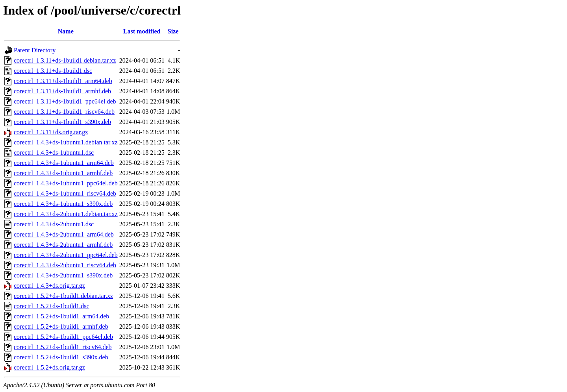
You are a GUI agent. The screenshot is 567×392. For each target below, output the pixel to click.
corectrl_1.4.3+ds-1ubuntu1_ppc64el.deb (66, 183)
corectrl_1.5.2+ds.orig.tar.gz (49, 367)
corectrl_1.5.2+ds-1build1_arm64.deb (61, 316)
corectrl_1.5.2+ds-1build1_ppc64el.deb (63, 337)
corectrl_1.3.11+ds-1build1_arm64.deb (63, 81)
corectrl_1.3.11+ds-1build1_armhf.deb (62, 91)
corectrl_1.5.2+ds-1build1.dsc (52, 306)
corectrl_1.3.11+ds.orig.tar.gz (51, 132)
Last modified (142, 31)
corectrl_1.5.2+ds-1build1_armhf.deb (61, 326)
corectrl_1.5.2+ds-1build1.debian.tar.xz (63, 296)
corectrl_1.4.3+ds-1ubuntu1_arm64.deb (64, 163)
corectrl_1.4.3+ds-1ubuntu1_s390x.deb (63, 204)
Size (173, 31)
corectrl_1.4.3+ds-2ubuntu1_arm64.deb (64, 234)
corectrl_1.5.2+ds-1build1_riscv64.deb (63, 347)
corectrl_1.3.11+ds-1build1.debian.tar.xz (65, 60)
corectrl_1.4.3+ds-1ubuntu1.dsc (54, 153)
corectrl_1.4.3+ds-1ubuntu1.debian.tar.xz (66, 142)
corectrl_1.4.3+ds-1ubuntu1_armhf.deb (63, 173)
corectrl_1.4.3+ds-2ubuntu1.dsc (54, 224)
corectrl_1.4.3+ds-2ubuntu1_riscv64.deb (65, 265)
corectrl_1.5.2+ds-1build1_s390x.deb (61, 357)
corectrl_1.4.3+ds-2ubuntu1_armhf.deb (63, 245)
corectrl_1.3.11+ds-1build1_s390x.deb (62, 122)
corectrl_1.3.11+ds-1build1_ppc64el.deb (65, 101)
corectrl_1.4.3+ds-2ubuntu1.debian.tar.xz (66, 214)
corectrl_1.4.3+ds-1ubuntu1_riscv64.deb (65, 193)
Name (66, 31)
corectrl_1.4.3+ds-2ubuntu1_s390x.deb (63, 275)
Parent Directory (35, 50)
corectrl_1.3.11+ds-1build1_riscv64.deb (64, 112)
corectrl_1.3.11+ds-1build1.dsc (53, 71)
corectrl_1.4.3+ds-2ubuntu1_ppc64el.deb (66, 255)
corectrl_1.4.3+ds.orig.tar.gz (49, 286)
